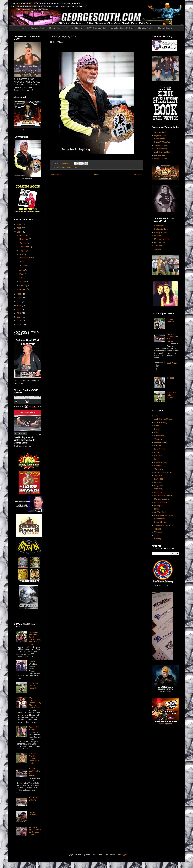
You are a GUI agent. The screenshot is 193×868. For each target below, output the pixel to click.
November (24, 239)
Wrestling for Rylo (27, 258)
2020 (20, 305)
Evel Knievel (160, 449)
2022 (20, 298)
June (22, 270)
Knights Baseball (170, 320)
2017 (20, 317)
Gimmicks (159, 469)
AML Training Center (163, 152)
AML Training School (163, 419)
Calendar (158, 439)
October (23, 243)
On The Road (160, 242)
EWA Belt (158, 456)
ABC (156, 416)
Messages (159, 492)
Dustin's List (172, 363)
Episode (158, 446)
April (22, 278)
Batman (158, 426)
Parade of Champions (70, 167)
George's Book (37, 28)
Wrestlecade (160, 139)
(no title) (32, 661)
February (24, 285)
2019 (20, 309)
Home (23, 28)
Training (158, 249)
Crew (21, 261)
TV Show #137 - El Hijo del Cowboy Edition (35, 831)
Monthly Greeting (162, 239)
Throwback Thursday (163, 525)
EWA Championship (97, 28)
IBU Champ (24, 265)
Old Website (160, 155)
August (23, 250)
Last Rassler (160, 479)
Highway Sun (160, 135)
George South (160, 132)
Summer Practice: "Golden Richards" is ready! (34, 758)
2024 (20, 232)
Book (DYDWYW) (162, 142)
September (24, 247)
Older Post (137, 175)
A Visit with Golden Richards (34, 686)
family (157, 459)
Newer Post (56, 175)
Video (157, 535)
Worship (158, 539)
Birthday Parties (146, 28)
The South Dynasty (33, 799)
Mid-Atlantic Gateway (164, 496)
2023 (20, 294)
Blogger (124, 855)
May (22, 274)
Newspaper (159, 506)
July (21, 254)
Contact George (166, 28)
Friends (158, 466)
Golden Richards (33, 814)
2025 (20, 228)
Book (157, 432)
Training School (161, 145)
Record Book (55, 28)
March (22, 281)
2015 (20, 325)
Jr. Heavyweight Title (163, 472)
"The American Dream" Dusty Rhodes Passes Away (35, 703)
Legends (158, 236)
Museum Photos (161, 502)
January (23, 289)
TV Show (158, 246)
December (24, 235)
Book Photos (160, 226)
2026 (20, 224)
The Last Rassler (74, 28)
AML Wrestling (161, 149)
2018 (20, 313)
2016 (20, 321)
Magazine (158, 485)
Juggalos (158, 476)
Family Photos (160, 232)
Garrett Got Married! (34, 728)
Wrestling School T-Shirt (122, 28)
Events (157, 452)
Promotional (159, 519)
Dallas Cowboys (161, 229)
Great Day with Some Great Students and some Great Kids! (35, 638)
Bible (156, 429)
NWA (157, 509)
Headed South (161, 159)
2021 (20, 302)
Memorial (158, 489)
